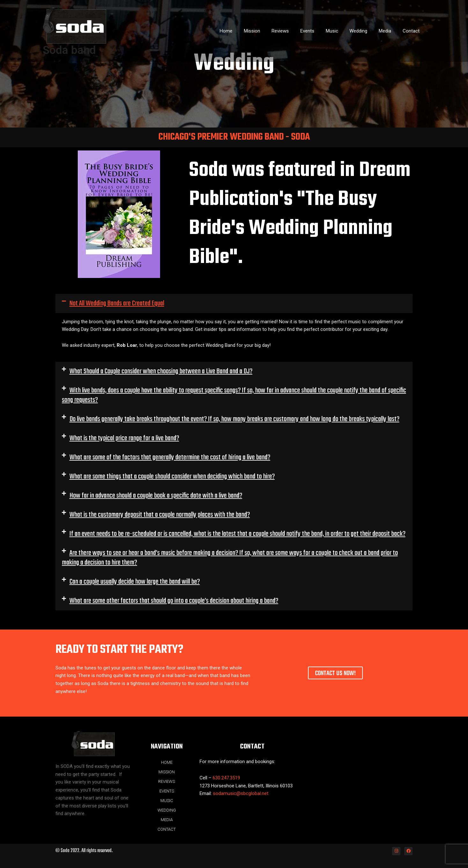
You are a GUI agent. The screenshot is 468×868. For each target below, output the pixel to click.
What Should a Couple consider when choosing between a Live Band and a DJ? (161, 371)
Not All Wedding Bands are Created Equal (117, 303)
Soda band (69, 50)
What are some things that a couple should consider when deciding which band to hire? (172, 477)
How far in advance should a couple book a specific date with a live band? (156, 496)
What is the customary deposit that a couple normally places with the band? (160, 515)
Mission (264, 31)
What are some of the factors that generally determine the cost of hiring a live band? (170, 457)
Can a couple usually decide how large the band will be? (135, 582)
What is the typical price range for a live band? (124, 438)
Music (338, 31)
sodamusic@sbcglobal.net (241, 793)
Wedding (363, 31)
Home (240, 31)
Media (388, 31)
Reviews (290, 31)
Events (316, 31)
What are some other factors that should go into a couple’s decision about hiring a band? (174, 601)
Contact (412, 31)
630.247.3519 (226, 778)
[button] (234, 303)
